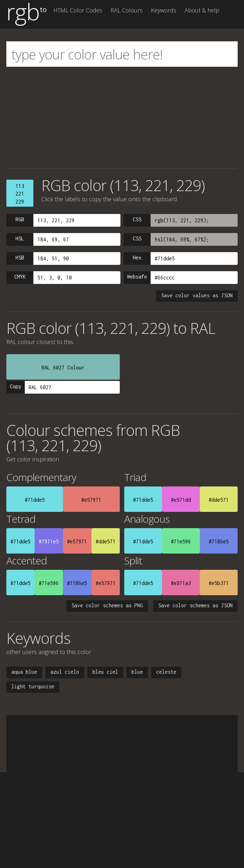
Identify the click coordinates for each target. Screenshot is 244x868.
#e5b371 (219, 583)
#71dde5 (35, 500)
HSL (20, 238)
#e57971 (91, 500)
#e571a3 (181, 583)
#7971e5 (49, 541)
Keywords (164, 10)
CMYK (20, 277)
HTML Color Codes (78, 10)
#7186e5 (219, 541)
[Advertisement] (122, 118)
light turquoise (33, 686)
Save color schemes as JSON (195, 605)
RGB (20, 219)
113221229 (20, 194)
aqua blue (24, 672)
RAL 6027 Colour (63, 368)
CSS (137, 219)
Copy (16, 386)
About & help (202, 10)
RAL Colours (127, 10)
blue (137, 672)
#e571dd (181, 500)
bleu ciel (105, 672)
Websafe (137, 277)
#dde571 (219, 500)
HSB (20, 258)
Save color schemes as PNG (107, 605)
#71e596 (181, 541)
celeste (166, 672)
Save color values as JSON (197, 295)
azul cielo (65, 672)
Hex (137, 258)
